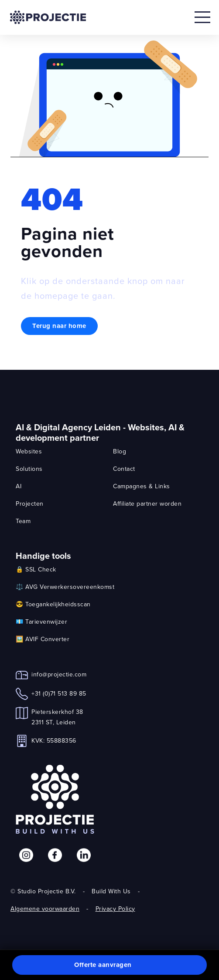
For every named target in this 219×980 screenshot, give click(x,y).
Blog (120, 451)
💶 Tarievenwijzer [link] (41, 622)
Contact (124, 469)
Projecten (30, 504)
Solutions (29, 469)
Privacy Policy (115, 909)
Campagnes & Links (142, 486)
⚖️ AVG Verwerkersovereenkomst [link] (65, 587)
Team (23, 521)
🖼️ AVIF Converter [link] (43, 639)
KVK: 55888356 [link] (54, 740)
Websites (29, 451)
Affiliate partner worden (147, 504)
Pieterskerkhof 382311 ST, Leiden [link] (57, 717)
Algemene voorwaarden (45, 909)
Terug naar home (59, 326)
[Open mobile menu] (202, 17)
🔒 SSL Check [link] (36, 569)
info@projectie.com (59, 674)
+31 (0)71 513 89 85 (59, 693)
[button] (109, 965)
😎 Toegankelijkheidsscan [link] (53, 604)
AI (19, 486)
